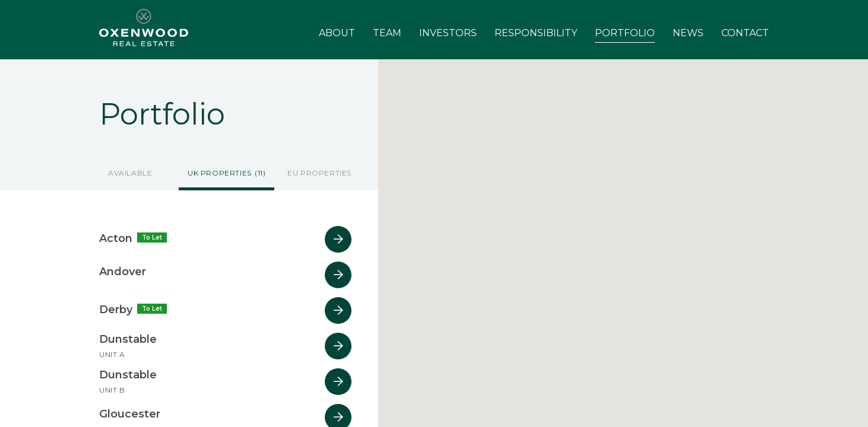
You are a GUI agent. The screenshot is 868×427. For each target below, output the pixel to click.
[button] (661, 322)
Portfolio (625, 33)
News (688, 33)
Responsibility (536, 33)
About (337, 33)
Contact (745, 33)
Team (387, 33)
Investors (448, 33)
